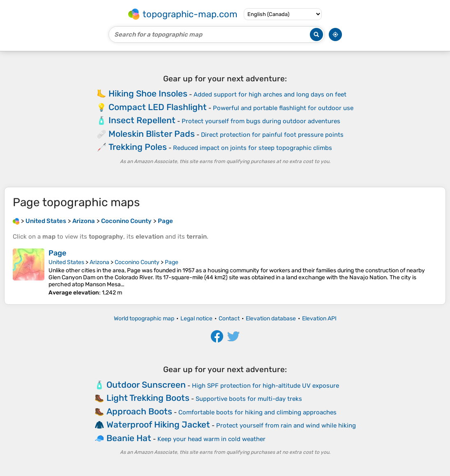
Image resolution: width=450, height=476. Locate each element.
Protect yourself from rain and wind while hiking (286, 425)
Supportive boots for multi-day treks (249, 399)
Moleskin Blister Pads (152, 134)
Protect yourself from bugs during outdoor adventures (261, 121)
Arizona (99, 262)
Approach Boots (139, 411)
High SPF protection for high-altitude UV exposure (265, 386)
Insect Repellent (142, 120)
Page (57, 253)
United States (66, 262)
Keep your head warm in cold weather (211, 439)
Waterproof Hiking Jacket (158, 424)
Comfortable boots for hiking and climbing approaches (257, 412)
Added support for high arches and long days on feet (270, 94)
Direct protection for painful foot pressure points (272, 135)
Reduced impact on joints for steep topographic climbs (253, 148)
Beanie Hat (129, 438)
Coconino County (137, 262)
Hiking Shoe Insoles (148, 93)
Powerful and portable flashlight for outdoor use (283, 108)
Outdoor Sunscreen (146, 385)
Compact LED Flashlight (158, 107)
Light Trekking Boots (148, 398)
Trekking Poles (138, 147)
